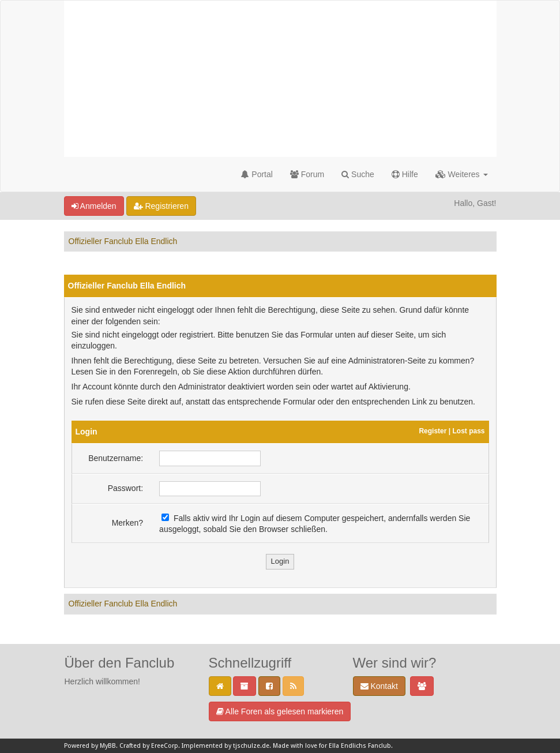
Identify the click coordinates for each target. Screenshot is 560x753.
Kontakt (379, 686)
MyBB (108, 746)
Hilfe (405, 174)
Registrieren (161, 206)
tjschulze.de (251, 746)
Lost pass (468, 431)
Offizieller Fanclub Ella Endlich (123, 241)
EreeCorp (165, 746)
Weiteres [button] (462, 174)
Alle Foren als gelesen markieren (280, 711)
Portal (257, 174)
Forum (307, 174)
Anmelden (94, 206)
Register (433, 431)
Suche (358, 174)
